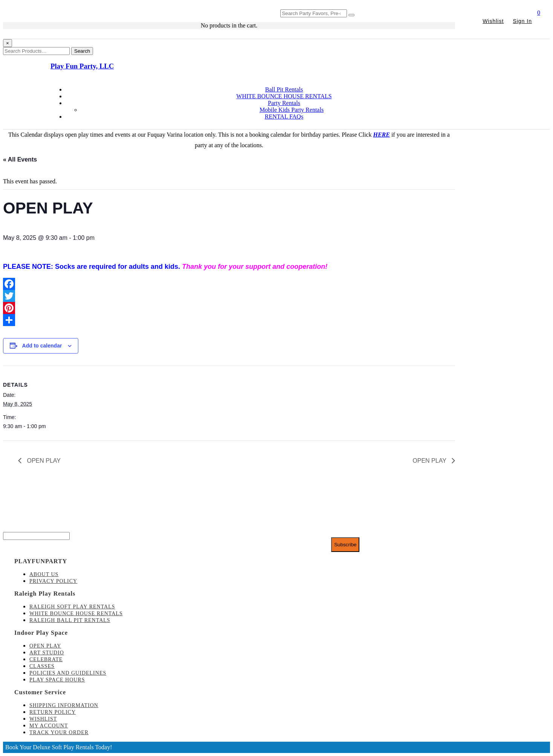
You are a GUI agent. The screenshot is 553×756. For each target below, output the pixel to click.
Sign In (522, 21)
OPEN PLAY (43, 461)
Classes (42, 666)
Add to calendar (42, 346)
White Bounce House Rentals (76, 613)
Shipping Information (64, 705)
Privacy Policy (53, 581)
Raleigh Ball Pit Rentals (70, 620)
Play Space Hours (57, 680)
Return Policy (53, 712)
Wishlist (493, 21)
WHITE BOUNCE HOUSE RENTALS (284, 96)
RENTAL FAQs (284, 117)
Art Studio (47, 653)
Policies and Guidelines (68, 673)
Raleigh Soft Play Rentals (72, 607)
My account (49, 726)
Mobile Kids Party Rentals (292, 110)
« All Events (20, 159)
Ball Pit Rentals (284, 89)
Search (82, 51)
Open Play (45, 646)
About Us (44, 574)
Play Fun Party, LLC (82, 66)
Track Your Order (59, 732)
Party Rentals (284, 103)
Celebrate (46, 659)
